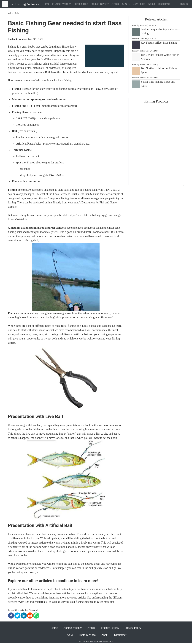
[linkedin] (24, 616)
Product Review (99, 4)
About (151, 4)
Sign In (184, 4)
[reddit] (30, 616)
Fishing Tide (81, 4)
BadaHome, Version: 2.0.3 (103, 642)
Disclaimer (164, 4)
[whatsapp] (36, 616)
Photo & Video (87, 635)
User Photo (139, 4)
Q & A (126, 4)
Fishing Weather (61, 4)
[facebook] (11, 616)
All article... (15, 13)
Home (46, 4)
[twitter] (17, 616)
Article (115, 4)
